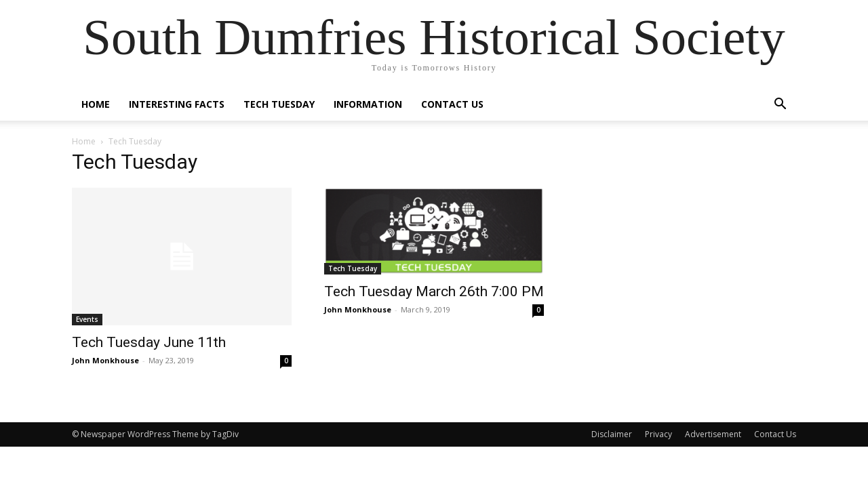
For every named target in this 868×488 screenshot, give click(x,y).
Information (368, 104)
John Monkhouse (105, 360)
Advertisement (713, 434)
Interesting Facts (177, 104)
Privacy (658, 434)
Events (87, 319)
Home (96, 104)
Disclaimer (612, 434)
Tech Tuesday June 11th (149, 342)
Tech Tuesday (279, 104)
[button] (780, 105)
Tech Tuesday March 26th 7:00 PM (434, 291)
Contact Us (452, 104)
